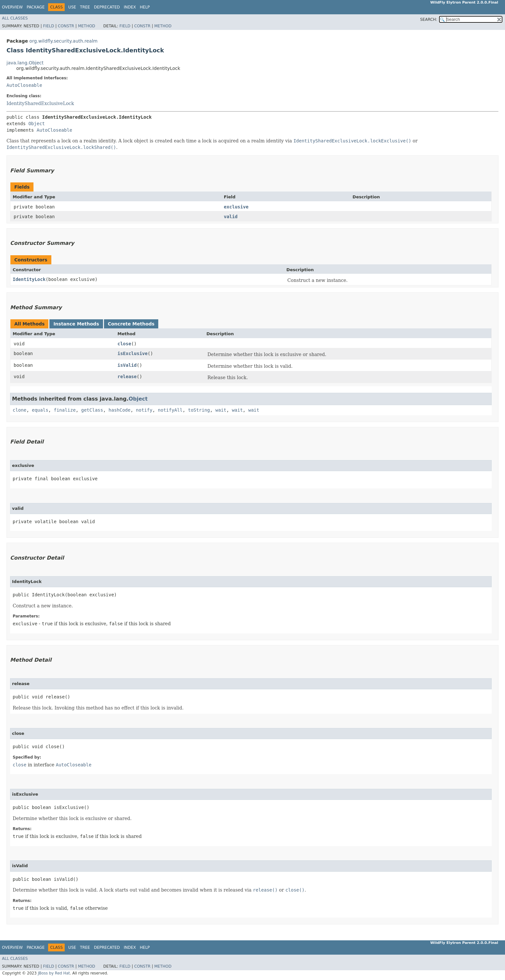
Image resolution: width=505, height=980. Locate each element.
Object (37, 124)
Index (130, 7)
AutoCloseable (24, 85)
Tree (85, 7)
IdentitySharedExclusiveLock (40, 103)
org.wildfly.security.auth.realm (63, 41)
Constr (66, 26)
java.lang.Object (25, 63)
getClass (92, 410)
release (127, 377)
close (124, 344)
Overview (12, 7)
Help (145, 7)
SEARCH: (429, 20)
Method (87, 26)
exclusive (236, 207)
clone (19, 410)
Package (36, 7)
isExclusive (132, 353)
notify (144, 410)
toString (199, 410)
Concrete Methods (131, 324)
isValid (127, 365)
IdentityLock (29, 279)
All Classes (15, 18)
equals (40, 410)
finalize (65, 410)
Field (48, 26)
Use (72, 7)
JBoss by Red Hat (54, 973)
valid (231, 217)
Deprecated (107, 7)
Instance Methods (76, 324)
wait (221, 410)
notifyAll (170, 410)
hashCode (119, 410)
